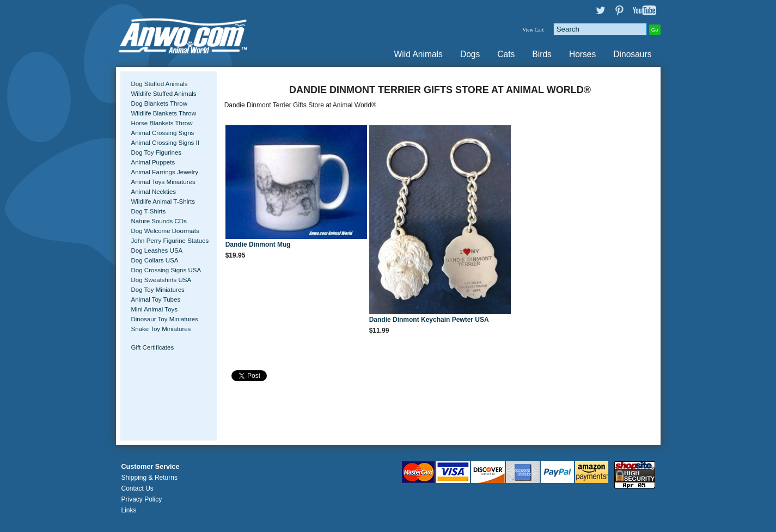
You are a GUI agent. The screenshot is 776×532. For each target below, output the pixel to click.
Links (129, 510)
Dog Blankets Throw (159, 103)
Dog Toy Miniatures (158, 290)
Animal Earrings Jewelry (165, 172)
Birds (542, 54)
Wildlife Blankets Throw (164, 113)
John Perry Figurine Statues (170, 241)
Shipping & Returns (149, 478)
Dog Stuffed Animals (160, 84)
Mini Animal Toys (155, 309)
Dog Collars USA (155, 260)
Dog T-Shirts (149, 211)
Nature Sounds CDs (159, 221)
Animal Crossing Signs (163, 133)
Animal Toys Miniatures (163, 182)
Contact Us (138, 488)
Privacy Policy (142, 499)
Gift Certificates (153, 347)
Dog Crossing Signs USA (166, 270)
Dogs (470, 54)
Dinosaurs (632, 54)
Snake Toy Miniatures (161, 329)
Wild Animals (418, 54)
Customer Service (151, 467)
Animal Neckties (154, 192)
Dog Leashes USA (157, 250)
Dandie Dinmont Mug (258, 244)
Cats (506, 54)
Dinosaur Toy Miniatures (165, 319)
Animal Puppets (153, 162)
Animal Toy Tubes (156, 299)
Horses (582, 54)
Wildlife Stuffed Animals (164, 94)
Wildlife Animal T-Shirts (163, 201)
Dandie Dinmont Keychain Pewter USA (429, 320)
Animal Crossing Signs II (165, 143)
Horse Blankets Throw (162, 123)
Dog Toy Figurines (157, 152)
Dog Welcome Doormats (165, 231)
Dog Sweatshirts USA (161, 280)
